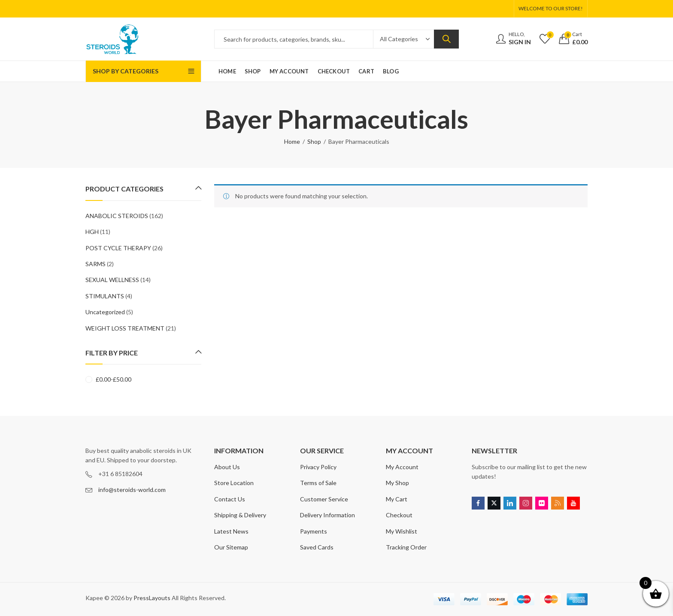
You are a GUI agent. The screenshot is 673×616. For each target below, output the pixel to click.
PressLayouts (152, 598)
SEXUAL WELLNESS (112, 280)
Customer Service (324, 499)
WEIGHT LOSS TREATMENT (125, 328)
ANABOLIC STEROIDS (117, 216)
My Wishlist (402, 531)
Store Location (234, 483)
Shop (314, 141)
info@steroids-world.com (132, 490)
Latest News (231, 531)
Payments (314, 531)
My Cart (397, 499)
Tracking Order (406, 547)
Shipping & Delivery (240, 515)
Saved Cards (317, 547)
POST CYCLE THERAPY (118, 248)
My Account (402, 467)
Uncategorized (105, 312)
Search (446, 39)
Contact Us (230, 499)
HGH (92, 232)
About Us (227, 467)
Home (292, 141)
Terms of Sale (318, 483)
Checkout (399, 515)
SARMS (95, 264)
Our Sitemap (231, 547)
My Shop (397, 483)
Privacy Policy (318, 467)
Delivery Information (327, 515)
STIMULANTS (105, 296)
